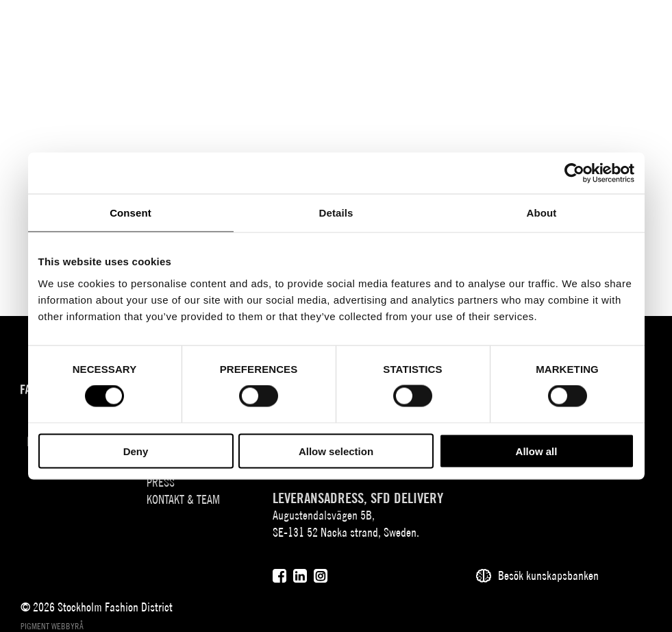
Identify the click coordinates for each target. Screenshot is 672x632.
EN (552, 24)
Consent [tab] (130, 213)
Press (161, 482)
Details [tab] (336, 213)
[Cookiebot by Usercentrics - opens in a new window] (574, 173)
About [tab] (542, 213)
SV (532, 24)
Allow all (537, 451)
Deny (136, 451)
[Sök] (577, 22)
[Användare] (605, 22)
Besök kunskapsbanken (548, 575)
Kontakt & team (183, 499)
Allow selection (336, 451)
